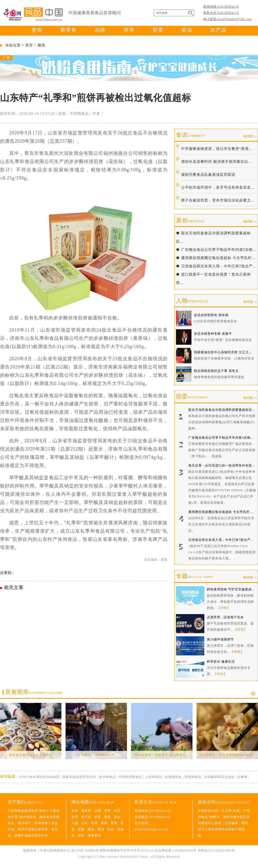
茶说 (187, 30)
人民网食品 (154, 777)
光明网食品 (193, 777)
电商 (104, 823)
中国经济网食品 (130, 777)
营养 (129, 30)
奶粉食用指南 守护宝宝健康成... (231, 589)
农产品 (218, 30)
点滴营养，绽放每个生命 (225, 617)
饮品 (111, 829)
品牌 (100, 30)
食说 (191, 135)
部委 (158, 30)
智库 (75, 817)
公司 (85, 823)
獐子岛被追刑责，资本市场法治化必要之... (218, 200)
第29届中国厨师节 (220, 639)
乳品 (101, 829)
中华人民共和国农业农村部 (39, 777)
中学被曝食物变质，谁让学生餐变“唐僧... (217, 149)
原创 (190, 220)
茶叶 (81, 835)
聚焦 (42, 45)
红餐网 (242, 777)
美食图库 (34, 692)
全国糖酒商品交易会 (219, 777)
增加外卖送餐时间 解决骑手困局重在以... (216, 162)
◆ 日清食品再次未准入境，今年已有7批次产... (216, 266)
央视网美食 (173, 777)
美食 (81, 829)
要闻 (37, 30)
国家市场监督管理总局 (79, 777)
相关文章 (14, 588)
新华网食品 (107, 777)
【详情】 (224, 608)
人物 (192, 300)
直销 (114, 823)
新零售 (68, 30)
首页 (29, 45)
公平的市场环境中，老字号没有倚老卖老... (218, 187)
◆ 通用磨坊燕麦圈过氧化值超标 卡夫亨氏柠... (216, 258)
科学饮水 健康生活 (221, 662)
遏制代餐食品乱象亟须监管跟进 (208, 175)
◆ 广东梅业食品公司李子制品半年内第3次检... (216, 250)
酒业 (91, 829)
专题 (195, 576)
